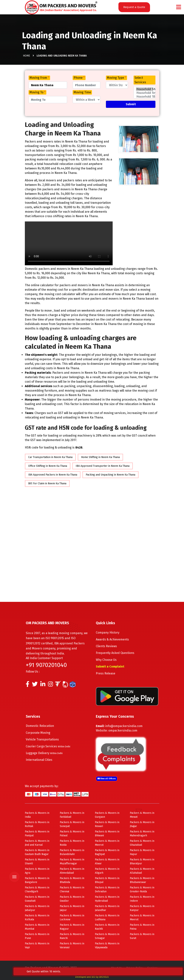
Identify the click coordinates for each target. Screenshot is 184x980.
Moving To (37, 92)
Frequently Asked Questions (120, 653)
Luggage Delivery (49, 753)
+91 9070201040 (46, 665)
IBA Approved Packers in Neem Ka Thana (53, 475)
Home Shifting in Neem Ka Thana (100, 457)
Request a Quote (134, 7)
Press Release (110, 673)
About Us (116, 968)
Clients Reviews (111, 646)
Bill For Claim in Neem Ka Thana (47, 483)
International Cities (44, 760)
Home (27, 58)
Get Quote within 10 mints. (158, 969)
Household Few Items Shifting (145, 93)
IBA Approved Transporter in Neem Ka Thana (103, 466)
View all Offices (107, 779)
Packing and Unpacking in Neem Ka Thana (110, 475)
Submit (131, 104)
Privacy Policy (135, 968)
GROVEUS (104, 977)
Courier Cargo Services (53, 746)
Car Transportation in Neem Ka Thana (50, 457)
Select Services (140, 80)
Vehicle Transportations (47, 739)
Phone (79, 78)
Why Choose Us (111, 660)
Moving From (39, 78)
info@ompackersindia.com (124, 726)
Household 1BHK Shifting (145, 97)
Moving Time (82, 92)
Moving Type (116, 78)
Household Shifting (145, 89)
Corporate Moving (43, 733)
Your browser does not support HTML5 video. (69, 243)
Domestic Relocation (45, 726)
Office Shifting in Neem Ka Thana (48, 466)
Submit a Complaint (115, 666)
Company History (112, 633)
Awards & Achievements (117, 639)
